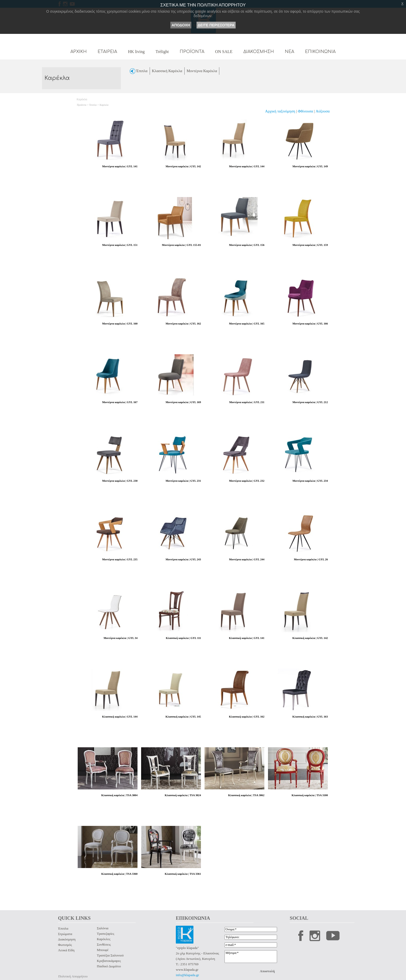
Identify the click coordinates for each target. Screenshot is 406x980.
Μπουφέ (103, 950)
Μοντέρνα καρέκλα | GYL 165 (247, 324)
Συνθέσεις (104, 944)
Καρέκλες (104, 939)
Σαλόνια (103, 928)
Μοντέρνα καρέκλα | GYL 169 (183, 402)
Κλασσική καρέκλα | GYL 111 (183, 638)
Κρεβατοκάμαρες (109, 961)
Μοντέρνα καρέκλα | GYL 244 (247, 559)
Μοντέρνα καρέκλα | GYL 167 (120, 402)
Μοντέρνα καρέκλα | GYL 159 (310, 245)
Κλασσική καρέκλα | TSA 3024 (183, 795)
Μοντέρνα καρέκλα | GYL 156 (247, 245)
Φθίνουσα (306, 111)
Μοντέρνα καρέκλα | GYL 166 (310, 324)
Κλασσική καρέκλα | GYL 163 (310, 717)
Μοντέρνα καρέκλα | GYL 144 (247, 166)
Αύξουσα (323, 111)
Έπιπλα (93, 105)
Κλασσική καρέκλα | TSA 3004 (119, 795)
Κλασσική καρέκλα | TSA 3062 (246, 795)
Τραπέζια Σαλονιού (110, 955)
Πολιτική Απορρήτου (73, 976)
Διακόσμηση (67, 939)
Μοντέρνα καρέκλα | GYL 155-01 (181, 245)
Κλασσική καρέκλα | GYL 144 (120, 717)
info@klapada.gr (187, 975)
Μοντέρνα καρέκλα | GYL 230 (120, 481)
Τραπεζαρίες (106, 934)
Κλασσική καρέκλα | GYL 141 (247, 638)
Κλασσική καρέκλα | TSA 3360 (119, 874)
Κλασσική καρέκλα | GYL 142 (310, 638)
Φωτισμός (65, 945)
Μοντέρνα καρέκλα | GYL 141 (120, 166)
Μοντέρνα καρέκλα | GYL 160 (120, 324)
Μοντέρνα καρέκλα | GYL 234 (310, 481)
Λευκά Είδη (66, 950)
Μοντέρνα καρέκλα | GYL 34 (121, 638)
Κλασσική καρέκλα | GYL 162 (247, 717)
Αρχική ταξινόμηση (280, 111)
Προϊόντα (82, 105)
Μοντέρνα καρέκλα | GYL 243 (183, 559)
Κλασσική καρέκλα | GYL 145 (183, 717)
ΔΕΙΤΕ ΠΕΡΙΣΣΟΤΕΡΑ (216, 25)
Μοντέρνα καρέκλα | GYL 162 (183, 324)
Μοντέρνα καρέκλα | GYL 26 (311, 559)
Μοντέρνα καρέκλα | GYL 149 (310, 166)
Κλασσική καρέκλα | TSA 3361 (183, 874)
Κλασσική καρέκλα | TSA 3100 (310, 795)
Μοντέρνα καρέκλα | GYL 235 (120, 559)
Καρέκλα (104, 105)
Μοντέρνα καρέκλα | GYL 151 (120, 245)
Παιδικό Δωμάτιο (109, 966)
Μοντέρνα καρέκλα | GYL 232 (247, 481)
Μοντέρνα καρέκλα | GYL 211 (247, 402)
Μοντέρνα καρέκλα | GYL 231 (183, 481)
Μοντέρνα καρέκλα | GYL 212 (310, 402)
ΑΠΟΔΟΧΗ (181, 25)
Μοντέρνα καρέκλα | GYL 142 (183, 166)
